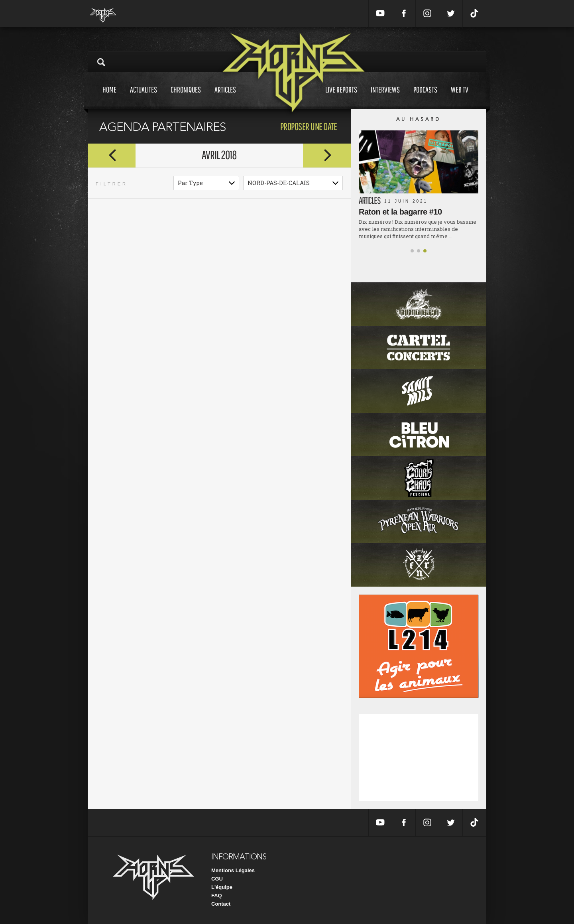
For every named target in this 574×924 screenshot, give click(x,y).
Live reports (341, 97)
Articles (225, 97)
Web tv (460, 97)
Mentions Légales (233, 870)
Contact (221, 904)
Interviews (385, 97)
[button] (412, 251)
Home (109, 97)
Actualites (143, 97)
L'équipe (222, 887)
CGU (217, 879)
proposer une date (309, 126)
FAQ (217, 895)
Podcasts (425, 97)
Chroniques (186, 97)
